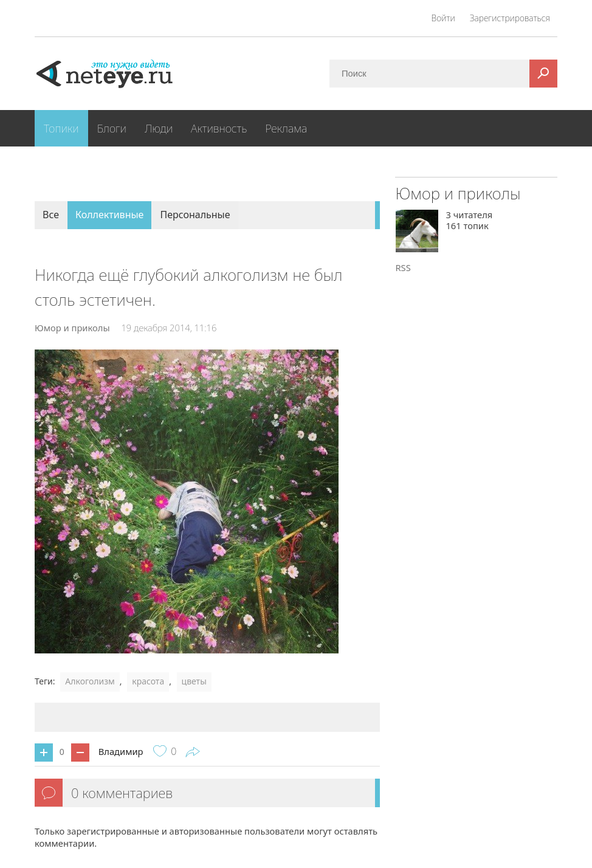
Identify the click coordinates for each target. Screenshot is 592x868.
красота (148, 681)
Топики (61, 128)
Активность (219, 128)
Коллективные (109, 215)
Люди (159, 128)
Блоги (112, 128)
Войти (443, 18)
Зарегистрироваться (510, 18)
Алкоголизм (90, 681)
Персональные (195, 215)
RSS (403, 267)
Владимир (121, 751)
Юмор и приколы (72, 328)
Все (51, 215)
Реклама (286, 128)
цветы (194, 681)
